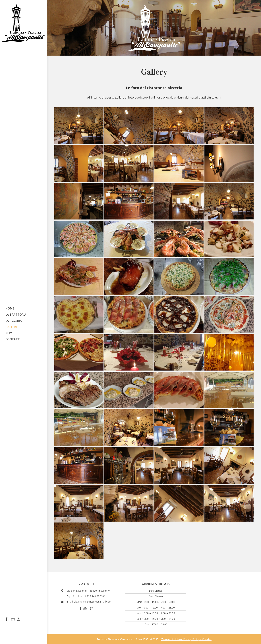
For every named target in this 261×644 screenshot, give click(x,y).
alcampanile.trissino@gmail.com (93, 602)
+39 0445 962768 (95, 596)
